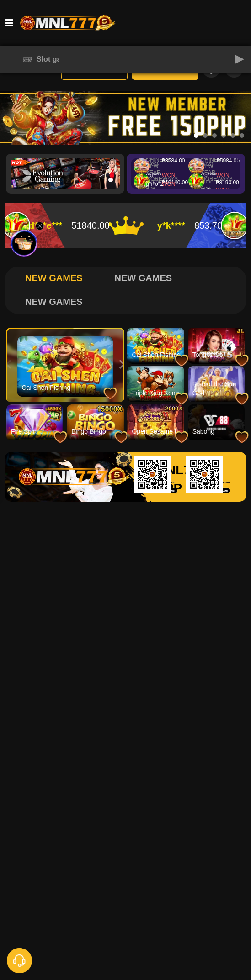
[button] (240, 59)
